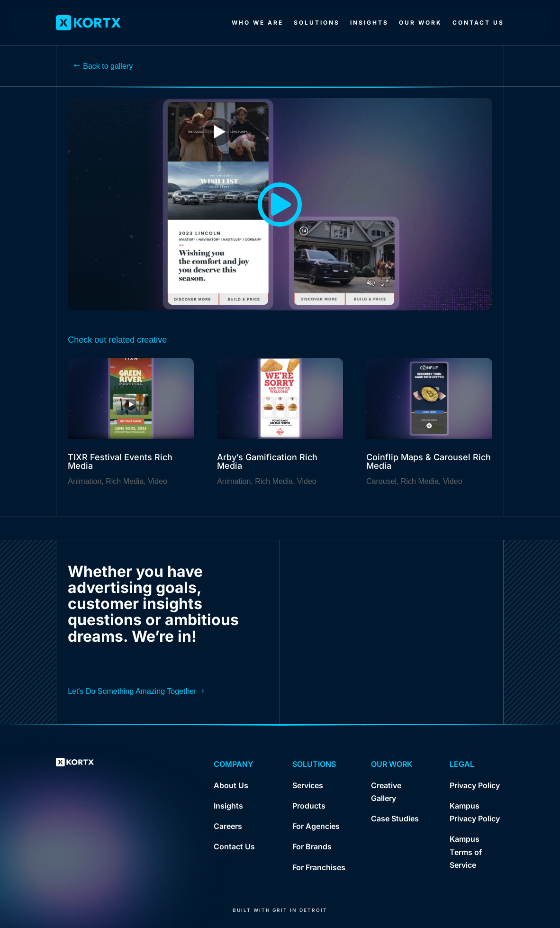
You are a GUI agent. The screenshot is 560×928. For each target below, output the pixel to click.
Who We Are (257, 23)
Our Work (420, 23)
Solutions (317, 23)
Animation (85, 481)
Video (158, 481)
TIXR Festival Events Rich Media (120, 461)
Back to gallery (108, 66)
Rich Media (125, 481)
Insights (369, 23)
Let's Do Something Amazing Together (132, 691)
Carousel (381, 481)
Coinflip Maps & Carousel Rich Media (429, 461)
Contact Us (478, 23)
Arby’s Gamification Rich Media (267, 461)
